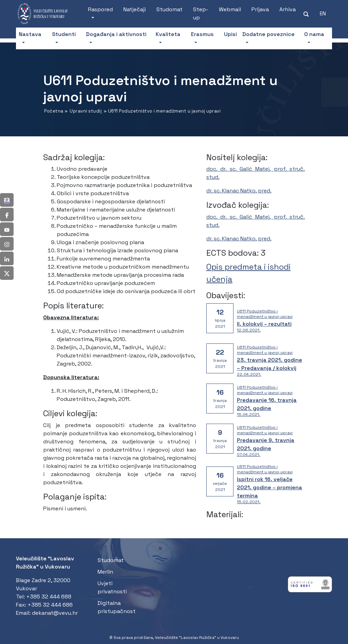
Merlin (105, 572)
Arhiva (288, 9)
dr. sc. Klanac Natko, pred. (239, 191)
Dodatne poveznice (268, 34)
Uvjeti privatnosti (112, 587)
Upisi (230, 34)
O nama (314, 34)
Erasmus (202, 34)
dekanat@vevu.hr (55, 613)
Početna (54, 111)
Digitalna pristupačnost (117, 607)
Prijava (260, 9)
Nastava (30, 34)
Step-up (201, 13)
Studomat (169, 9)
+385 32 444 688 (49, 597)
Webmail (230, 9)
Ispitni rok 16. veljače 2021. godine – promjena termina (269, 487)
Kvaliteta (168, 34)
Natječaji (135, 9)
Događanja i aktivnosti (116, 34)
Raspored (100, 9)
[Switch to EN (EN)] (323, 14)
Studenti (64, 34)
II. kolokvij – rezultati (264, 324)
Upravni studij (86, 111)
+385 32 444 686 (50, 605)
